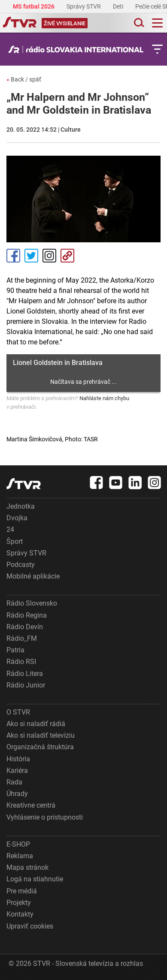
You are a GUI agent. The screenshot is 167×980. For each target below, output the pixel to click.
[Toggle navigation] (157, 23)
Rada (14, 782)
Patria (15, 650)
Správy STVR (84, 6)
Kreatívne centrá (31, 805)
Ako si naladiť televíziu (41, 735)
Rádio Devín (25, 627)
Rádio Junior (26, 685)
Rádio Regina (27, 615)
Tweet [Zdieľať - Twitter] (31, 256)
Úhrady (17, 794)
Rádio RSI (21, 662)
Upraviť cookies (30, 926)
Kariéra (17, 770)
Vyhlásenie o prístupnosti (45, 817)
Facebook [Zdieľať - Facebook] (13, 256)
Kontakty (20, 914)
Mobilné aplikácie (33, 576)
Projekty (19, 903)
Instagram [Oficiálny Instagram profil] (49, 256)
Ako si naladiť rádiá (36, 724)
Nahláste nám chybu (104, 398)
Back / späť (24, 79)
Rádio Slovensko (32, 603)
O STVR (18, 712)
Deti (119, 6)
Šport (15, 541)
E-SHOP (18, 844)
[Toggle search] (138, 23)
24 (10, 529)
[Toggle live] (65, 23)
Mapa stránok (27, 867)
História (18, 759)
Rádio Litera (25, 674)
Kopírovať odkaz (67, 256)
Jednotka (21, 506)
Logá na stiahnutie (35, 879)
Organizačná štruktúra (40, 747)
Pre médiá (22, 891)
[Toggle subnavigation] (157, 49)
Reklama (20, 856)
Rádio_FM (22, 638)
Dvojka (17, 518)
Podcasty (21, 565)
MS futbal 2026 (34, 6)
